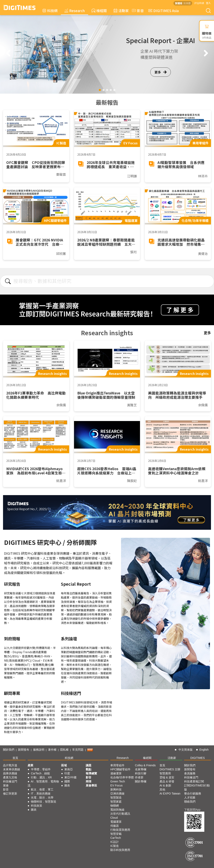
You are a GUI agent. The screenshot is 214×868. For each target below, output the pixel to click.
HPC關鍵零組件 (120, 769)
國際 (67, 781)
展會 (6, 785)
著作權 (52, 750)
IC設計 (115, 842)
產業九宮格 (10, 777)
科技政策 (37, 806)
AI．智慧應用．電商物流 (43, 783)
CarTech (116, 838)
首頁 (15, 758)
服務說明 (39, 750)
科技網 (50, 11)
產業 (30, 765)
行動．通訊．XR (41, 777)
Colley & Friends (145, 765)
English (204, 750)
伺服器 (115, 826)
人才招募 (190, 798)
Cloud (114, 818)
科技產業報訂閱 (194, 781)
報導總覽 (91, 773)
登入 (208, 3)
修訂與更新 (10, 794)
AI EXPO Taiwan (170, 794)
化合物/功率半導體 (122, 777)
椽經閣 (99, 11)
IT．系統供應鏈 (41, 794)
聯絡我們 (190, 802)
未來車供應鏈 (11, 769)
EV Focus (116, 785)
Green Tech (118, 781)
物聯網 (115, 806)
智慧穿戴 (116, 834)
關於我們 (9, 750)
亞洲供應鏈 (117, 794)
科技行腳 (141, 773)
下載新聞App (192, 810)
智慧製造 (116, 798)
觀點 (89, 769)
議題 (89, 765)
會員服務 (190, 773)
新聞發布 (24, 750)
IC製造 (115, 846)
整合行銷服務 (193, 794)
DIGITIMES (198, 758)
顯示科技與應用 (120, 850)
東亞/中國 (70, 777)
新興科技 (116, 789)
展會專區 (91, 785)
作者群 (139, 777)
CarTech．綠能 (40, 773)
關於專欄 (141, 781)
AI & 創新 (165, 785)
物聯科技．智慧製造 (44, 802)
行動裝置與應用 (120, 830)
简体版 (187, 3)
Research (75, 11)
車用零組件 (117, 765)
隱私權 (64, 750)
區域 (64, 765)
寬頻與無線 (117, 810)
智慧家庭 (116, 802)
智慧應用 (165, 773)
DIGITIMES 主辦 (170, 769)
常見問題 (78, 750)
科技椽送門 (10, 781)
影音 (137, 11)
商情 (89, 781)
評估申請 (199, 3)
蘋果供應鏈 (10, 773)
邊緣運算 (116, 773)
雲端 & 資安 (167, 777)
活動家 (121, 11)
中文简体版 (186, 750)
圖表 (34, 810)
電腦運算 (116, 822)
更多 (161, 72)
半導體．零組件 (41, 769)
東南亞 (69, 769)
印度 (67, 773)
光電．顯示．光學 (42, 798)
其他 (162, 789)
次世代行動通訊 (120, 814)
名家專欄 (141, 769)
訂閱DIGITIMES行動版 (197, 787)
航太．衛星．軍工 (42, 789)
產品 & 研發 (167, 781)
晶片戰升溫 (10, 765)
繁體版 (179, 3)
